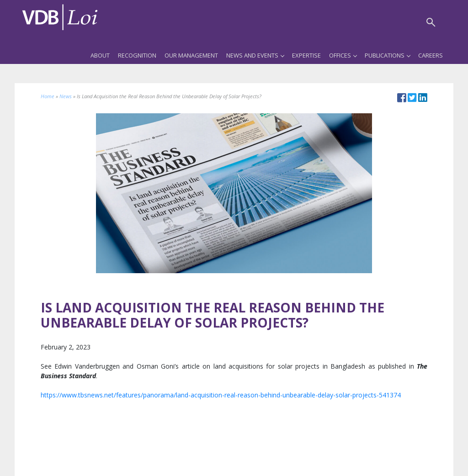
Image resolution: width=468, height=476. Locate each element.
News (66, 96)
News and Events (255, 55)
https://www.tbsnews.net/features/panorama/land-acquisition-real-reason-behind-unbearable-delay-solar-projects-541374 (221, 395)
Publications (387, 55)
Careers (431, 55)
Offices (343, 55)
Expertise (306, 55)
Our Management (191, 55)
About (100, 55)
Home (48, 96)
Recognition (137, 55)
